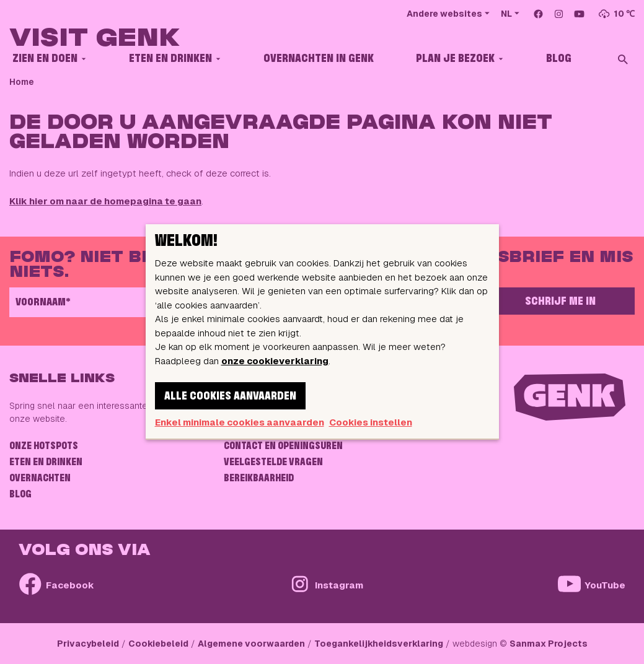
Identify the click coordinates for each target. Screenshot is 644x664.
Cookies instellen (371, 422)
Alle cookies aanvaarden (230, 396)
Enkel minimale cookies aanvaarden (240, 422)
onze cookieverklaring (275, 361)
